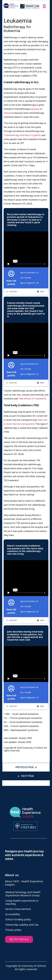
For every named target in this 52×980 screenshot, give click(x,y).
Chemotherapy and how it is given (22, 135)
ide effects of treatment (33, 399)
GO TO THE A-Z (19, 939)
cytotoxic (35, 109)
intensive (8, 113)
